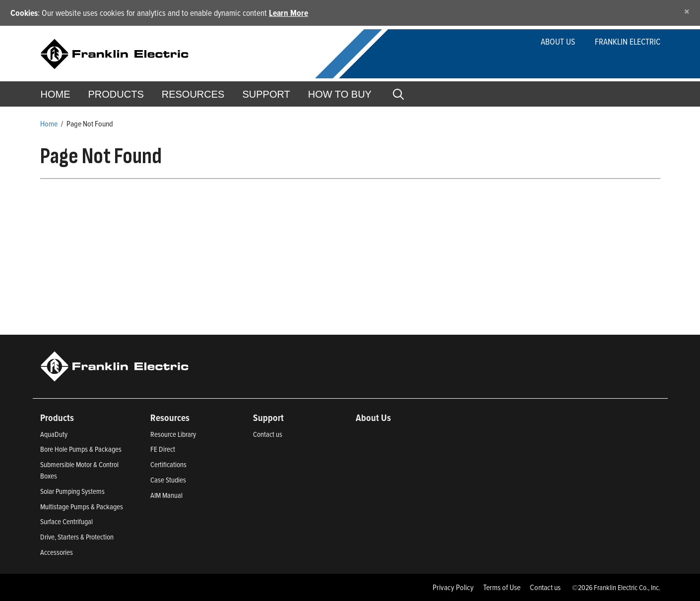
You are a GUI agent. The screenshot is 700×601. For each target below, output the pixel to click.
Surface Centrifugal (66, 521)
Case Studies (168, 480)
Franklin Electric (628, 41)
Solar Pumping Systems (72, 491)
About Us (558, 41)
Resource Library (173, 434)
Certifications (168, 464)
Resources (193, 94)
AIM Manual (166, 495)
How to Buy (340, 94)
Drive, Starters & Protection (77, 537)
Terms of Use (502, 587)
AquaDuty (54, 434)
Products (57, 418)
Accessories (57, 552)
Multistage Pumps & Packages (82, 507)
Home (56, 94)
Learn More (288, 13)
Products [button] (116, 94)
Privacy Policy (453, 587)
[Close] (687, 11)
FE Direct (163, 449)
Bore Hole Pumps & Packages (81, 449)
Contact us (268, 434)
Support (266, 94)
